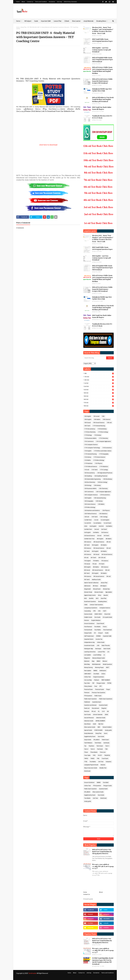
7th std (99, 403)
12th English (88, 498)
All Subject (103, 586)
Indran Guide (101, 642)
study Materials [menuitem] (89, 21)
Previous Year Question (99, 693)
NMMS (95, 671)
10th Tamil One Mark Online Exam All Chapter (102, 108)
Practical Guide (100, 689)
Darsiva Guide (88, 614)
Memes (105, 661)
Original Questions (99, 677)
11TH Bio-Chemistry (90, 432)
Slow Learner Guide (90, 727)
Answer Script (88, 592)
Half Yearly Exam (89, 636)
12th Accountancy (89, 473)
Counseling (87, 611)
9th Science (88, 576)
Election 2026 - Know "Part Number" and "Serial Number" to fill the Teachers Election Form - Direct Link (103, 30)
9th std (99, 406)
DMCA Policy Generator (70, 2)
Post (96, 686)
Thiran (86, 752)
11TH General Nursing (99, 426)
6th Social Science (107, 554)
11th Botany (98, 435)
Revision (87, 711)
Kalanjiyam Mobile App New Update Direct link (102, 90)
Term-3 (93, 749)
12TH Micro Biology (90, 507)
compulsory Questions (91, 608)
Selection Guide (89, 721)
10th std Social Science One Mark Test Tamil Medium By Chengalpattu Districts (102, 852)
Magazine (87, 658)
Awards (106, 595)
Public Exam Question (90, 699)
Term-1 (107, 746)
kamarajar (98, 649)
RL (99, 711)
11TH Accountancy (90, 429)
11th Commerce (89, 441)
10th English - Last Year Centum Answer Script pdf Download (101, 50)
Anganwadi (87, 589)
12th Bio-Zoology (102, 482)
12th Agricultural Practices (105, 473)
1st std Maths (97, 523)
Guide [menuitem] (36, 21)
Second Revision (89, 718)
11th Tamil (94, 470)
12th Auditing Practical (101, 476)
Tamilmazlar (32, 973)
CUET (105, 611)
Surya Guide (88, 740)
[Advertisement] (48, 62)
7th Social (87, 564)
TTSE (86, 762)
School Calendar (98, 715)
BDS (85, 598)
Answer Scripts (99, 592)
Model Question (107, 664)
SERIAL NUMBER (100, 721)
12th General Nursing (100, 498)
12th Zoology (104, 517)
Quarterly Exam (97, 702)
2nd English (93, 526)
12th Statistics (103, 514)
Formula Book (88, 630)
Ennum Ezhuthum (89, 624)
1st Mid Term (88, 520)
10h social (96, 416)
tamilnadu (106, 743)
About (23, 2)
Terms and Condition (41, 2)
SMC (99, 727)
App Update (109, 592)
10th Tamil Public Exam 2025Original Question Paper (102, 40)
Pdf (93, 683)
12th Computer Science (91, 495)
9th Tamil (87, 580)
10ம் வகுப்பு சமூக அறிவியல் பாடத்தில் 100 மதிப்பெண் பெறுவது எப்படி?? (103, 866)
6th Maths (104, 551)
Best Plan (104, 598)
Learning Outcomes (90, 652)
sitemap (89, 973)
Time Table (87, 755)
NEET (108, 667)
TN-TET (100, 755)
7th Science (105, 561)
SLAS (94, 724)
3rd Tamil (106, 536)
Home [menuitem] (18, 21)
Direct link (107, 614)
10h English (88, 416)
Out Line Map (88, 680)
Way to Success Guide (91, 768)
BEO (97, 598)
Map (93, 661)
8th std (107, 570)
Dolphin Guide (88, 617)
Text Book (100, 749)
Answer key (106, 589)
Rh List (94, 711)
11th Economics (107, 448)
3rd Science (105, 532)
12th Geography (89, 501)
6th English (95, 551)
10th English (88, 419)
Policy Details (88, 686)
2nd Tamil (104, 529)
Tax (85, 746)
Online (103, 674)
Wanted (103, 765)
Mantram (87, 661)
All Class (95, 586)
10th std (109, 423)
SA (108, 711)
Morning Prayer (99, 667)
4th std (99, 393)
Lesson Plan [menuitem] (58, 21)
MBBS (98, 661)
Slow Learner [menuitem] (76, 21)
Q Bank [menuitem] (67, 21)
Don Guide (97, 617)
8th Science (105, 567)
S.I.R (103, 711)
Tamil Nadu (98, 743)
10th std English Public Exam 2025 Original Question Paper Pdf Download (103, 60)
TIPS (94, 755)
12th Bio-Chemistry (90, 482)
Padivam (97, 680)
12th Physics (106, 511)
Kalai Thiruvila (106, 646)
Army (100, 595)
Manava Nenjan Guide (99, 658)
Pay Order (87, 683)
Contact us (30, 2)
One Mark (96, 674)
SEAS (106, 715)
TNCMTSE (107, 755)
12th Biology (88, 485)
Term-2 (86, 749)
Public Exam (98, 696)
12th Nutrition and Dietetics (92, 511)
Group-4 (100, 633)
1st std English (105, 520)
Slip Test (101, 724)
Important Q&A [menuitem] (46, 21)
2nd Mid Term (88, 529)
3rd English (87, 532)
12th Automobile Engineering (92, 479)
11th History (88, 457)
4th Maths (109, 539)
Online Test (87, 677)
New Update (88, 671)
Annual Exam (97, 589)
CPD (94, 611)
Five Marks (97, 627)
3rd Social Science (90, 536)
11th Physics (99, 463)
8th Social (87, 570)
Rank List (87, 708)
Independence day (89, 642)
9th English (95, 573)
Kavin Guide (107, 649)
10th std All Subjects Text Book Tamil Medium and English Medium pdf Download (103, 100)
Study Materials (89, 733)
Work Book (87, 771)
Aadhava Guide (96, 580)
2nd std (99, 386)
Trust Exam (105, 759)
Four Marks (98, 630)
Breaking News (103, 602)
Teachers (91, 746)
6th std (99, 399)
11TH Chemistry (103, 438)
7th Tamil (102, 564)
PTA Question (88, 696)
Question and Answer (90, 705)
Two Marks (93, 762)
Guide (107, 633)
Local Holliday (97, 655)
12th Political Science (90, 514)
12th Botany (97, 485)
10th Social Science (99, 423)
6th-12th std (102, 558)
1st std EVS (88, 523)
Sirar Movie (87, 724)
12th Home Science (90, 504)
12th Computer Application (103, 492)
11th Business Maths (90, 438)
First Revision (88, 627)
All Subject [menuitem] (28, 21)
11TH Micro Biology (99, 460)
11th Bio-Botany (102, 429)
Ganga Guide (88, 633)
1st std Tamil (107, 523)
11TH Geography (104, 454)
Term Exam (100, 746)
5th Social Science (99, 548)
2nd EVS (101, 526)
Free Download (107, 630)
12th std (99, 380)
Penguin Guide (101, 683)
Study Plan (24, 27)
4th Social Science (99, 542)
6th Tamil (93, 558)
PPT (101, 686)
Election (87, 620)
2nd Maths (109, 526)
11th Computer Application (103, 441)
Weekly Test (103, 768)
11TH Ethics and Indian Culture (103, 451)
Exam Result (100, 624)
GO (95, 633)
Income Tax (99, 639)
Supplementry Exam (90, 737)
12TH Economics (105, 495)
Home (18, 2)
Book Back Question (90, 602)
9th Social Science (99, 576)
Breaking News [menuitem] (101, 21)
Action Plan (104, 583)
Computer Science (105, 608)
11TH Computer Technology (92, 448)
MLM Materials (96, 664)
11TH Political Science (91, 467)
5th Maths (104, 545)
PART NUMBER (106, 680)
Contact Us (87, 894)
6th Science (88, 554)
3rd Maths (96, 532)
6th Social (96, 554)
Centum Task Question (96, 605)
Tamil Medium (88, 743)
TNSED (92, 759)
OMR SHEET (88, 674)
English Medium (96, 620)
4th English (100, 539)
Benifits (91, 598)
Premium (87, 693)
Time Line (103, 752)
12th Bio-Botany (108, 479)
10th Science (106, 419)
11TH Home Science (99, 457)
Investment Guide (89, 646)
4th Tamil (87, 545)
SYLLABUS (96, 740)
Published (87, 702)
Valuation (109, 762)
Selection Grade (101, 718)
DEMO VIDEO (98, 614)
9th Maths (104, 573)
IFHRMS (98, 636)
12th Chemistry (103, 489)
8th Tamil (87, 573)
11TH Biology (88, 435)
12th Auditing (88, 476)
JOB (98, 646)
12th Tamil (94, 517)
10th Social (87, 423)
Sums (106, 733)
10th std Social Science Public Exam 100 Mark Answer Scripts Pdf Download (102, 81)
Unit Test (101, 762)
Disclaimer (52, 2)
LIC (108, 652)
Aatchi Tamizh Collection (91, 583)
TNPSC (86, 759)
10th (99, 373)
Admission (87, 586)
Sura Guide (101, 737)
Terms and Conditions (108, 973)
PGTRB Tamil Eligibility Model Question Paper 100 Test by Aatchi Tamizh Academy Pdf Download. (103, 961)
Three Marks (94, 752)
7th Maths (96, 561)
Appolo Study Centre (90, 595)
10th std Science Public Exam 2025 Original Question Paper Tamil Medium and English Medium (103, 70)
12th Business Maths (90, 489)
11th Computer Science (91, 445)
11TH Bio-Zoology (103, 432)
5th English (95, 545)
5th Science (88, 548)
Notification (103, 671)
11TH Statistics (104, 467)
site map (59, 2)
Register (104, 708)
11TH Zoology (104, 470)
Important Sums (89, 639)
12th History (99, 501)
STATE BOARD (98, 730)
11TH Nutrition (88, 463)
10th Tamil (87, 426)
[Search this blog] (95, 358)
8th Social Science (98, 570)
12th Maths (101, 504)
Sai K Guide (87, 715)
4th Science (88, 542)
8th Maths (96, 567)
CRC (99, 611)
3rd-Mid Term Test (89, 539)
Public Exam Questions (106, 699)
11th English (88, 451)
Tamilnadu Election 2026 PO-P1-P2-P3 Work (102, 117)
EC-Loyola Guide (107, 617)
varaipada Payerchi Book (91, 765)
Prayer (108, 689)
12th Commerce (89, 492)
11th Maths (87, 460)
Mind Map (87, 664)
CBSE (86, 605)
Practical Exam (89, 689)
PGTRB (109, 683)
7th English (87, 561)
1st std (99, 383)
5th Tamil (87, 551)
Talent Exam (105, 740)
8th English (87, 567)
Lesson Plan (101, 652)
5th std (99, 396)
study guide (108, 730)
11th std (99, 377)
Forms (105, 627)
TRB (98, 759)
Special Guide (88, 730)
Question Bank (103, 705)
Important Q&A (107, 636)
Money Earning (88, 667)
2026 (86, 526)
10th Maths (97, 419)
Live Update (88, 655)
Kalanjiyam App (89, 649)
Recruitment (96, 708)
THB (106, 749)
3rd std (99, 390)
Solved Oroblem (107, 727)
